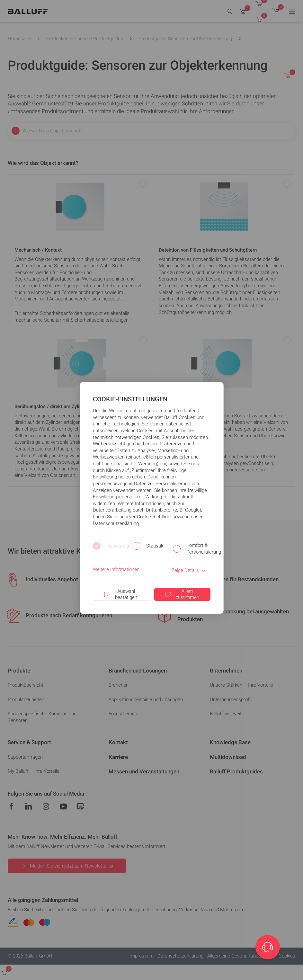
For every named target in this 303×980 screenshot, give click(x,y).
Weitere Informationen (116, 569)
